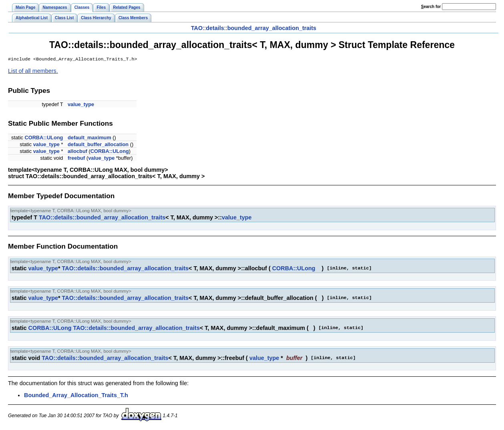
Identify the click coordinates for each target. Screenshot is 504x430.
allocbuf (77, 152)
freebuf (76, 159)
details (215, 28)
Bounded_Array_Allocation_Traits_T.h (76, 396)
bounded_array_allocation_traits (272, 28)
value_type (81, 105)
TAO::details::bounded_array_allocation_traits (102, 218)
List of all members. (33, 72)
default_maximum (89, 138)
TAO (197, 28)
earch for (431, 7)
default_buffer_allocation (98, 145)
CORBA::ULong (44, 138)
